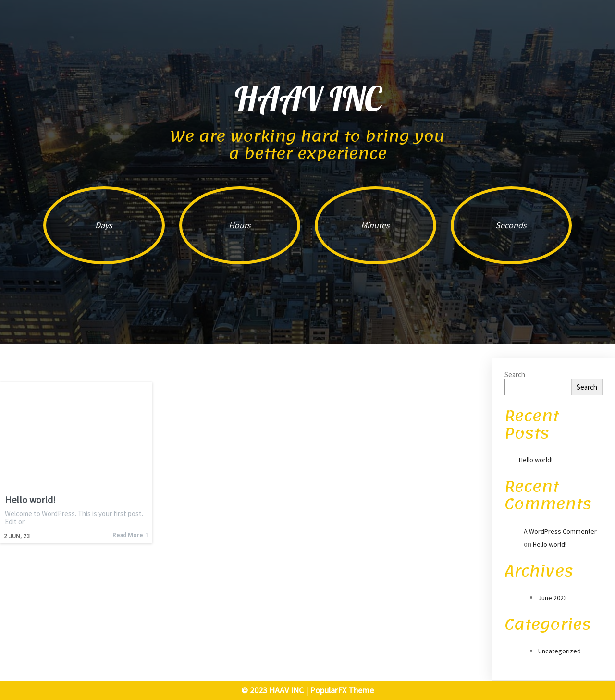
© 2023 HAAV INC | (276, 690)
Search (515, 375)
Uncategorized (560, 651)
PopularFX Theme (342, 690)
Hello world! (536, 460)
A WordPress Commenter (560, 531)
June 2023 (553, 598)
